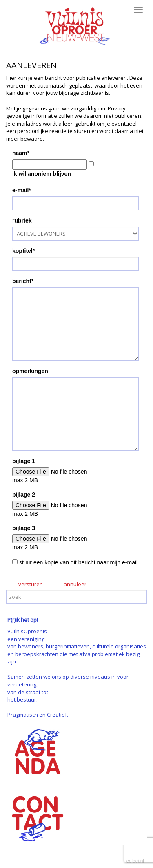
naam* (21, 153)
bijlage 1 (24, 461)
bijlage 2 (24, 495)
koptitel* (23, 251)
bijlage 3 (24, 528)
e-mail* (22, 190)
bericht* (23, 281)
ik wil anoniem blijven (42, 174)
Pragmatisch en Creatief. (38, 715)
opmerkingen (30, 371)
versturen (31, 584)
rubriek (22, 220)
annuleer (75, 584)
